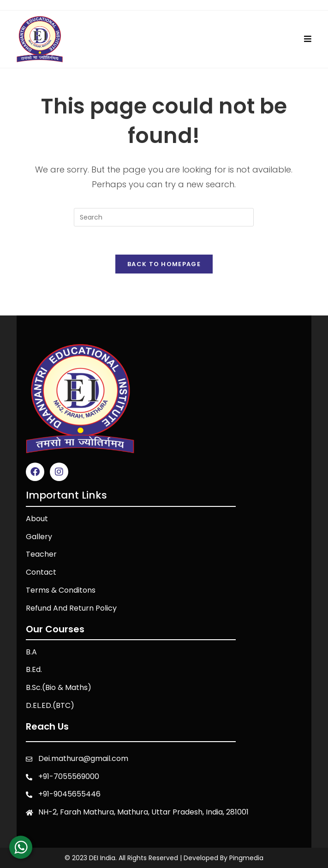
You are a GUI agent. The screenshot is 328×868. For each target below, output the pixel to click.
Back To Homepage (164, 264)
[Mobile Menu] (308, 39)
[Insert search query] (164, 217)
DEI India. (103, 858)
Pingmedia (246, 858)
